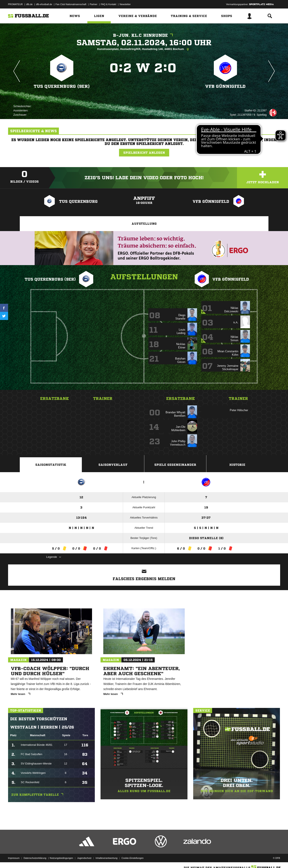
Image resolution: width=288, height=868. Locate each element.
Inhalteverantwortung (107, 858)
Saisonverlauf (113, 465)
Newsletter (125, 4)
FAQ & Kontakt (109, 4)
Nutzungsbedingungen (61, 858)
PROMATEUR (15, 4)
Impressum (14, 858)
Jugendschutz (84, 858)
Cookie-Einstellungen (133, 858)
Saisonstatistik (51, 465)
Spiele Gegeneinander (175, 465)
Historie (237, 465)
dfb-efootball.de (44, 4)
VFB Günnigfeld (225, 86)
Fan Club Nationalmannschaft (71, 4)
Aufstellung (144, 224)
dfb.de (29, 4)
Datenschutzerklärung (35, 858)
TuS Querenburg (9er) (62, 86)
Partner (94, 4)
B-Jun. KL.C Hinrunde (144, 35)
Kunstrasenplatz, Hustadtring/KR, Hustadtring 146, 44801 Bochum (144, 49)
